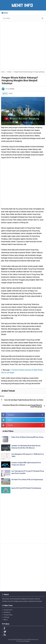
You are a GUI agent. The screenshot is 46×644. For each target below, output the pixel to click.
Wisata (11, 94)
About (6, 620)
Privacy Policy (8, 615)
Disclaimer (7, 612)
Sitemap (6, 617)
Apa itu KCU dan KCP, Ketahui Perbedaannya (26, 488)
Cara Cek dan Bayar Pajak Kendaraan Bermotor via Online (24, 400)
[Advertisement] (23, 45)
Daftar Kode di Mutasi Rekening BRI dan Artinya (27, 437)
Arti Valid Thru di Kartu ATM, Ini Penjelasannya (27, 480)
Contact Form (8, 610)
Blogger (27, 641)
